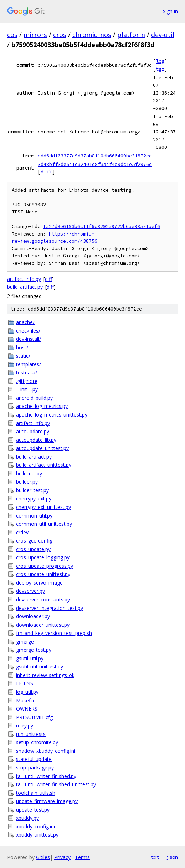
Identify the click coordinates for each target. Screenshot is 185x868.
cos (12, 35)
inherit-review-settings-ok (45, 675)
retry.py (25, 725)
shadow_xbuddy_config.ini (46, 751)
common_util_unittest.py (44, 524)
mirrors (35, 35)
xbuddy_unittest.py (37, 835)
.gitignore (27, 381)
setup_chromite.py (37, 742)
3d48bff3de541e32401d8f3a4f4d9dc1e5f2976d (95, 164)
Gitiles (43, 857)
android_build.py (34, 398)
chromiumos (92, 35)
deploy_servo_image (39, 583)
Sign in (170, 11)
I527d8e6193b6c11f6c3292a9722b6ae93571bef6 (102, 226)
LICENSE (26, 683)
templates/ (29, 364)
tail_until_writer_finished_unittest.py (56, 784)
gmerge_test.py (34, 650)
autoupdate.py (33, 431)
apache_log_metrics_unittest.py (52, 415)
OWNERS (27, 709)
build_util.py (29, 473)
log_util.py (27, 692)
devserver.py (30, 591)
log (160, 61)
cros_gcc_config (34, 541)
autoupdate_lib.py (36, 440)
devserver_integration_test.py (50, 608)
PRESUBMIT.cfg (34, 717)
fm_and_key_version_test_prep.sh (54, 633)
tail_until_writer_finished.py (46, 776)
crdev (22, 532)
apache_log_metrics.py (42, 406)
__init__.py (27, 389)
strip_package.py (35, 768)
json (172, 857)
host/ (22, 347)
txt (155, 857)
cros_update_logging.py (43, 557)
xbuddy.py (27, 818)
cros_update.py (33, 549)
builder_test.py (32, 490)
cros (60, 35)
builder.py (27, 482)
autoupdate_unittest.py (42, 448)
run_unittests (31, 734)
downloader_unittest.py (43, 625)
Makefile (26, 700)
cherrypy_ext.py (34, 498)
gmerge (25, 642)
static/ (23, 356)
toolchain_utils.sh (36, 793)
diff (46, 172)
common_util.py (34, 516)
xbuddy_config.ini (35, 826)
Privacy (62, 857)
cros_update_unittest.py (43, 574)
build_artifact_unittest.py (44, 465)
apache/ (25, 322)
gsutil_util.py (30, 658)
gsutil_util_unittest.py (40, 667)
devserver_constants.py (43, 599)
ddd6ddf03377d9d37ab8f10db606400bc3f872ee (95, 156)
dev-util (163, 35)
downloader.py (33, 616)
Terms (82, 857)
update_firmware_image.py (47, 801)
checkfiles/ (28, 331)
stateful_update (34, 759)
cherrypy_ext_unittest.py (43, 507)
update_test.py (33, 810)
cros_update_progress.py (45, 566)
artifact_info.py (24, 279)
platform (131, 35)
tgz (160, 69)
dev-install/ (29, 339)
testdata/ (27, 372)
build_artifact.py (25, 287)
